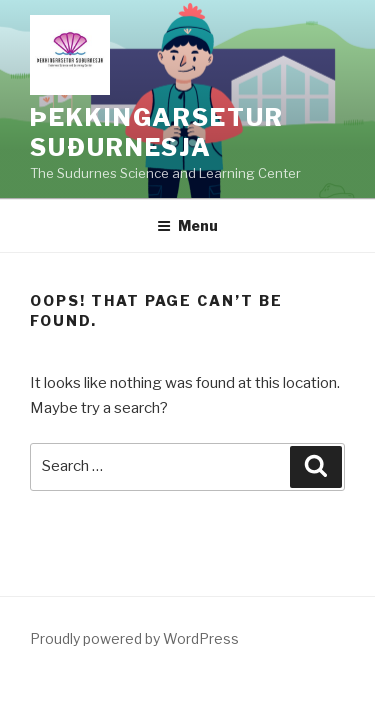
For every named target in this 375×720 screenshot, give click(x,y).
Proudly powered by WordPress (134, 638)
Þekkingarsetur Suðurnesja (157, 132)
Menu (187, 225)
